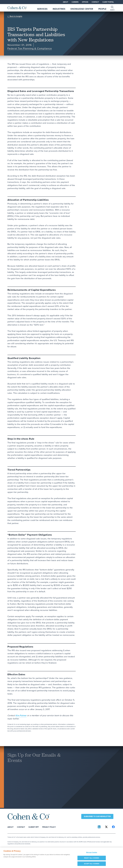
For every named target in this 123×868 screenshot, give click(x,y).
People (102, 9)
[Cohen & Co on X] (106, 827)
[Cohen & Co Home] (17, 8)
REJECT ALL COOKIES (92, 859)
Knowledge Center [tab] (82, 9)
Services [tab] (42, 9)
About (65, 2)
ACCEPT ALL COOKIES (92, 865)
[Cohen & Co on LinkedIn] (99, 827)
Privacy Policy (49, 827)
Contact (95, 2)
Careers (75, 2)
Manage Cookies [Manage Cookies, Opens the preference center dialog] (92, 854)
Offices (85, 2)
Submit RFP (34, 827)
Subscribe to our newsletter (97, 816)
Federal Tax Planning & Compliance (30, 49)
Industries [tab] (59, 9)
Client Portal (108, 2)
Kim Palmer (21, 716)
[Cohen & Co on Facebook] (113, 827)
